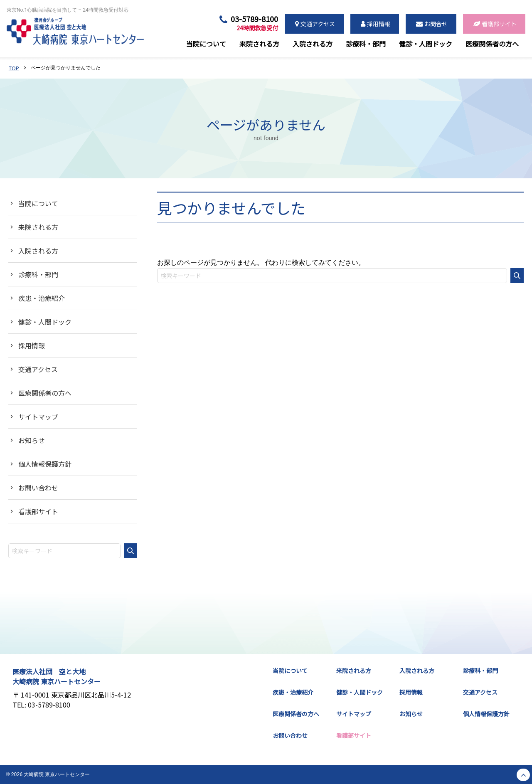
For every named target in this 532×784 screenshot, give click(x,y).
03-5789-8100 (254, 23)
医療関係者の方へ (45, 393)
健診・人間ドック (45, 322)
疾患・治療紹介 (42, 298)
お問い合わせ (38, 488)
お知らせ (32, 440)
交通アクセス (38, 369)
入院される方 (38, 251)
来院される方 (38, 227)
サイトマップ (38, 417)
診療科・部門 (38, 274)
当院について (38, 203)
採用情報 (32, 345)
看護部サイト (38, 511)
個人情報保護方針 (45, 464)
